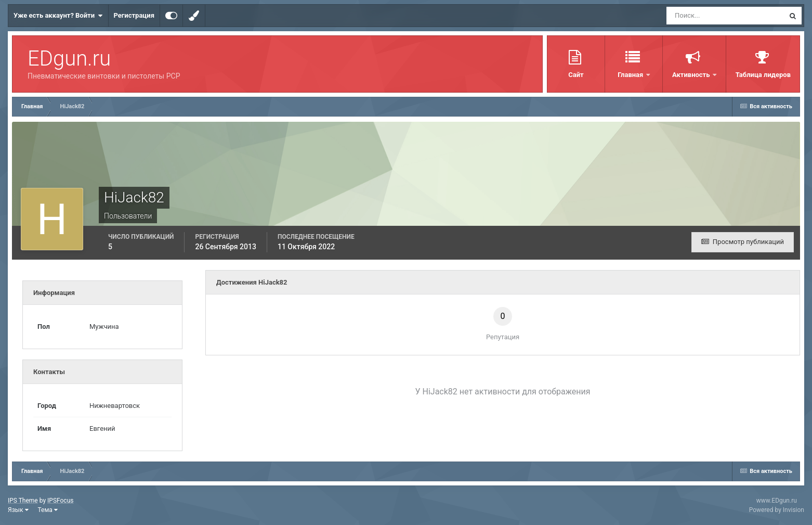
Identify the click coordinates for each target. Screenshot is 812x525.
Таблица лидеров (763, 75)
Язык (18, 510)
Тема (48, 510)
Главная (631, 75)
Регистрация (134, 15)
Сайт (576, 75)
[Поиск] (706, 16)
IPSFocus (60, 501)
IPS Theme (23, 501)
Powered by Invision (777, 510)
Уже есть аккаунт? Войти (58, 16)
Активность (692, 75)
